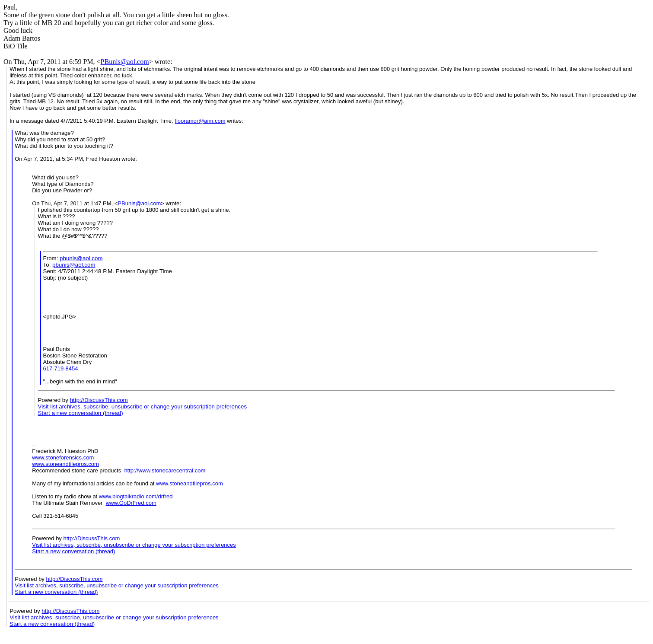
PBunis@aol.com (125, 62)
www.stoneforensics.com (63, 457)
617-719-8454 (61, 368)
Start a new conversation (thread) (81, 413)
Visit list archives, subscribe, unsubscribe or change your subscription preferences (143, 406)
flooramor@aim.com (200, 121)
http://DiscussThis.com (99, 400)
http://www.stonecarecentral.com (165, 470)
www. (163, 483)
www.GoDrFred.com (131, 503)
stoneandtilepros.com (196, 483)
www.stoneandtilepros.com (65, 464)
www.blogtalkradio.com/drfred (136, 496)
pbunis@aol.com (81, 258)
